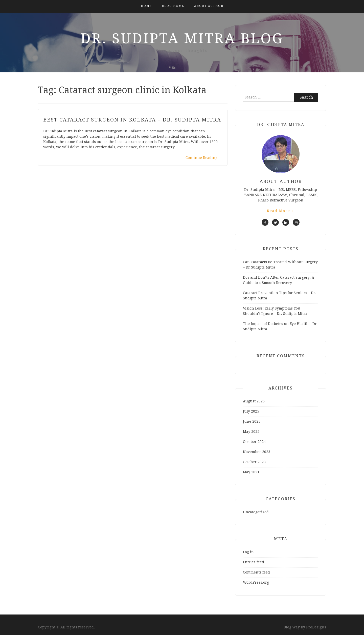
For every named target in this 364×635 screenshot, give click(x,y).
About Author (209, 6)
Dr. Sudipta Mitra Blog (182, 38)
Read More (281, 211)
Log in (248, 552)
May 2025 (251, 432)
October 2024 (254, 442)
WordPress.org (256, 582)
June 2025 (252, 421)
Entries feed (254, 562)
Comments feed (256, 572)
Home (146, 6)
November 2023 (257, 452)
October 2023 (254, 462)
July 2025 (251, 411)
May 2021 (251, 472)
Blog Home (173, 6)
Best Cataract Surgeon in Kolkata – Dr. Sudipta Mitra (132, 120)
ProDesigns (316, 627)
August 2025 (254, 401)
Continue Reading (204, 158)
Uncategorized (256, 512)
